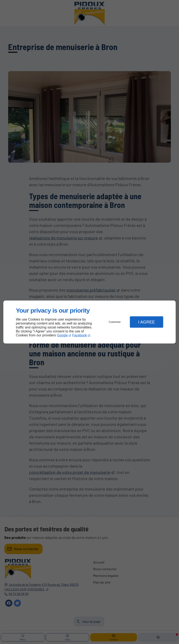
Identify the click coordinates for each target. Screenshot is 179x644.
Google (62, 335)
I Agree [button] (146, 322)
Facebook (80, 335)
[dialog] (89, 322)
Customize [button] (115, 322)
